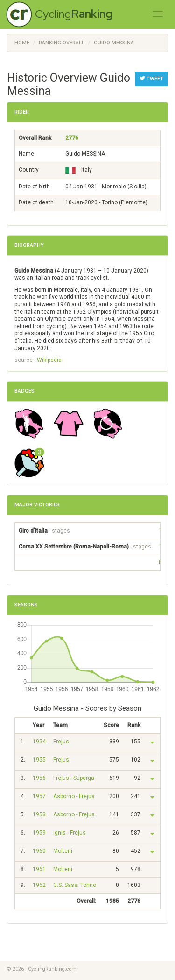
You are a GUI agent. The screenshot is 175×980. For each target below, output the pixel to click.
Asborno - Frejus (74, 796)
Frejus (61, 742)
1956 (39, 778)
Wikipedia (49, 360)
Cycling (74, 14)
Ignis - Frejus (70, 833)
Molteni (63, 851)
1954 (39, 742)
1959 (39, 833)
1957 (39, 796)
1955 (39, 760)
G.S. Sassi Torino (75, 885)
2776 (72, 138)
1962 (39, 885)
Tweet (151, 79)
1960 (39, 851)
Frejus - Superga (74, 778)
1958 (39, 814)
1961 (39, 869)
